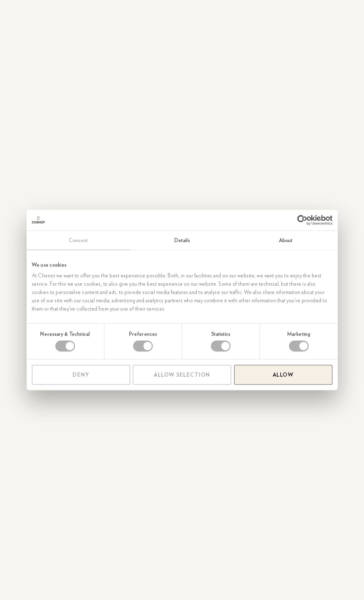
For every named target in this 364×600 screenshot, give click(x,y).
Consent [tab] (78, 240)
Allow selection (182, 375)
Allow (283, 375)
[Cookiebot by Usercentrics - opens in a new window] (302, 220)
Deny (81, 375)
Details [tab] (182, 240)
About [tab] (286, 240)
